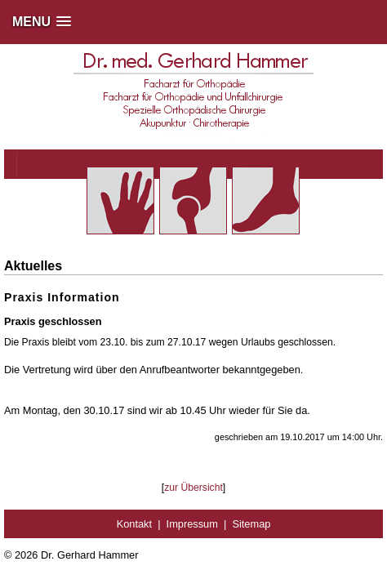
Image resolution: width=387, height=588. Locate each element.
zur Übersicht (193, 488)
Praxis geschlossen (53, 321)
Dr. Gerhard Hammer (89, 555)
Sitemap (251, 524)
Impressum (192, 524)
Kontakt (134, 524)
